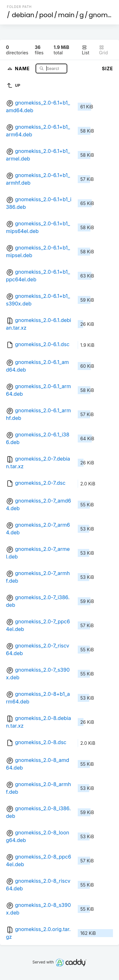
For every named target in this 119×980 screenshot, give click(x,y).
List (86, 50)
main (66, 15)
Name (23, 68)
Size (107, 69)
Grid (103, 50)
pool (46, 15)
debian (23, 15)
